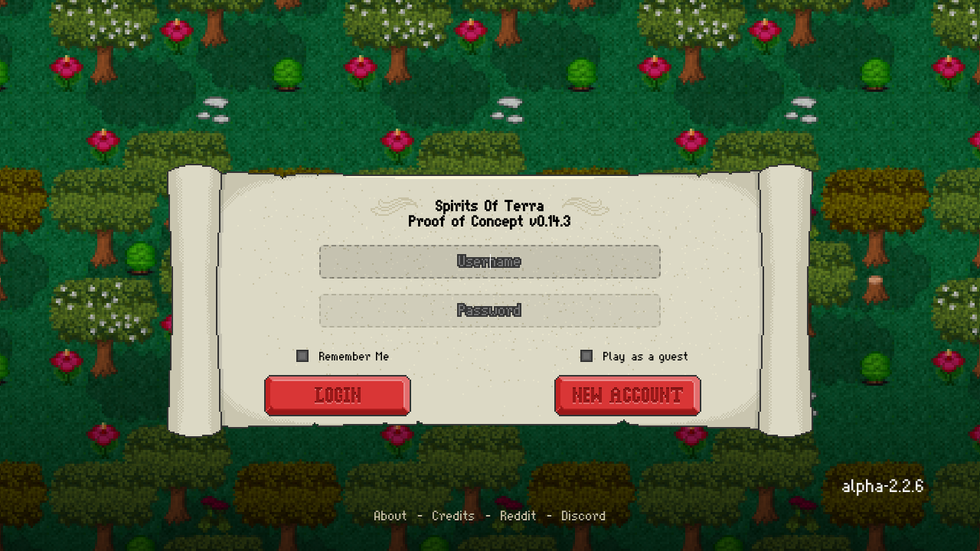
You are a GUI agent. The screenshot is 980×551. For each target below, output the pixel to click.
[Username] (490, 262)
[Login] (338, 396)
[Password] (490, 311)
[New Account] (628, 396)
